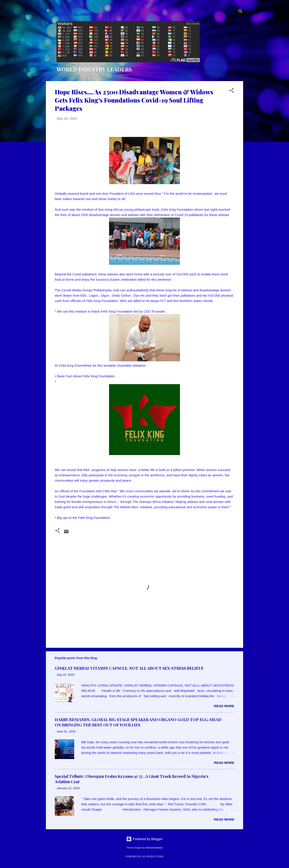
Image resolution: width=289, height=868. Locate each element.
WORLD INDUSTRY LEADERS (94, 69)
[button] (232, 91)
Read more (224, 706)
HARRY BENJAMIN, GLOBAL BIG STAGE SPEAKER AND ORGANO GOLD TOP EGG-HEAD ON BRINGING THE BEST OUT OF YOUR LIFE (138, 722)
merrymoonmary (154, 848)
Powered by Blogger (144, 839)
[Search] (240, 12)
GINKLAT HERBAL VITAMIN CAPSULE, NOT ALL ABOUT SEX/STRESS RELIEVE (129, 668)
